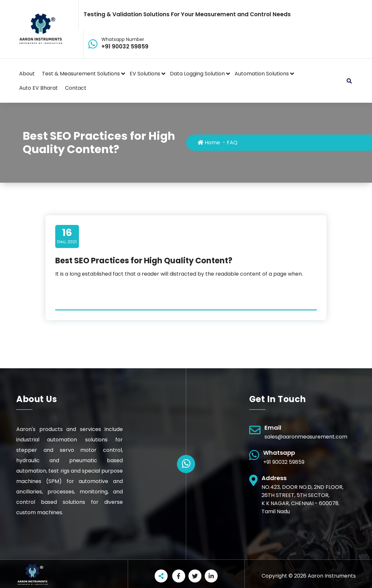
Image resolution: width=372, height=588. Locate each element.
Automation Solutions (262, 74)
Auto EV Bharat (38, 88)
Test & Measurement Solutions (81, 74)
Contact (76, 88)
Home (209, 143)
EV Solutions (145, 74)
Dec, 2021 (67, 236)
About (27, 74)
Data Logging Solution (197, 74)
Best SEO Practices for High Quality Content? (144, 261)
